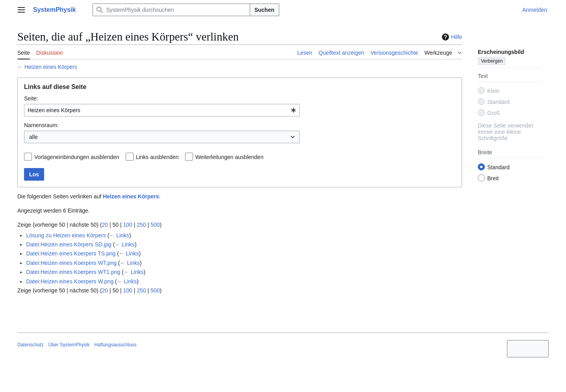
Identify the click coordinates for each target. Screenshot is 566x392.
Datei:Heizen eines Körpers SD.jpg (69, 244)
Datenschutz (31, 345)
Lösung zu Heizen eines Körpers (66, 235)
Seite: (31, 98)
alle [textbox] (33, 137)
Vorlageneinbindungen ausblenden (77, 157)
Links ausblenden (157, 157)
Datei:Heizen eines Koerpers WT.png (71, 263)
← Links (119, 235)
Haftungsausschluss (115, 345)
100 (128, 225)
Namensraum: (41, 125)
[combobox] (162, 110)
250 (141, 225)
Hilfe (451, 37)
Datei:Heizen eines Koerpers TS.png (71, 253)
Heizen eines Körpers (51, 67)
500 (155, 225)
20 (105, 225)
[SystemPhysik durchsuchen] (171, 10)
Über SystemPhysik (69, 345)
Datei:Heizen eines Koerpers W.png (70, 281)
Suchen (264, 10)
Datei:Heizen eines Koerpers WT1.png (73, 272)
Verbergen (492, 61)
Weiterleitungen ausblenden (229, 157)
